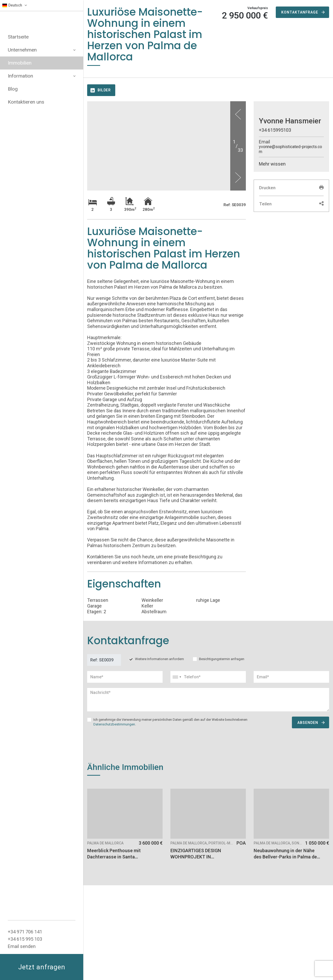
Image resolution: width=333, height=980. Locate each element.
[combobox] (208, 677)
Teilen (291, 204)
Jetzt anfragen (42, 967)
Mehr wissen (272, 164)
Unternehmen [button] (42, 50)
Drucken (291, 188)
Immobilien (20, 63)
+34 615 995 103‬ (25, 939)
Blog (13, 89)
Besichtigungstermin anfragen (222, 659)
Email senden (22, 946)
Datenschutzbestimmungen (114, 724)
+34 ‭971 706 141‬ (25, 932)
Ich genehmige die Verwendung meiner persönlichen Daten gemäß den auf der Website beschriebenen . (170, 722)
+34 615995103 (275, 130)
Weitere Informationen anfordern (159, 659)
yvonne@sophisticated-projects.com (290, 149)
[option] (166, 101)
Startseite (18, 37)
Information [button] (42, 76)
